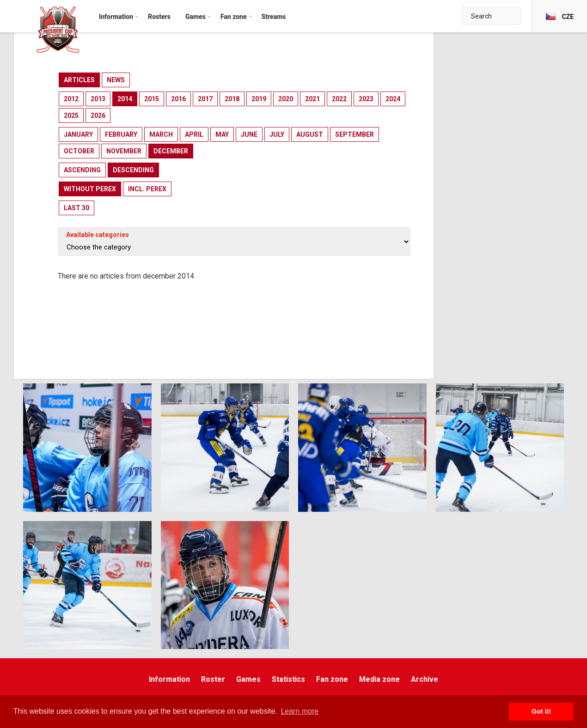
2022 (339, 99)
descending (133, 170)
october (79, 151)
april (194, 134)
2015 (152, 99)
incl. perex (147, 189)
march (161, 134)
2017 (205, 99)
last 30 (76, 208)
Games (248, 679)
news (116, 80)
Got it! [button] (541, 711)
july (277, 134)
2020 (286, 99)
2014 (125, 99)
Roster (213, 679)
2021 (312, 99)
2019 (259, 99)
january (78, 134)
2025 (71, 115)
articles (79, 80)
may (222, 134)
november (124, 151)
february (121, 134)
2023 (366, 99)
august (310, 134)
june (249, 134)
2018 (232, 99)
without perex (90, 189)
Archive (425, 679)
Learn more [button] (300, 711)
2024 (393, 99)
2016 (178, 99)
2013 (98, 99)
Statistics (288, 679)
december (171, 151)
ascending (82, 170)
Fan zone (332, 679)
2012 (71, 99)
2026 (98, 115)
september (355, 134)
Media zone (379, 679)
